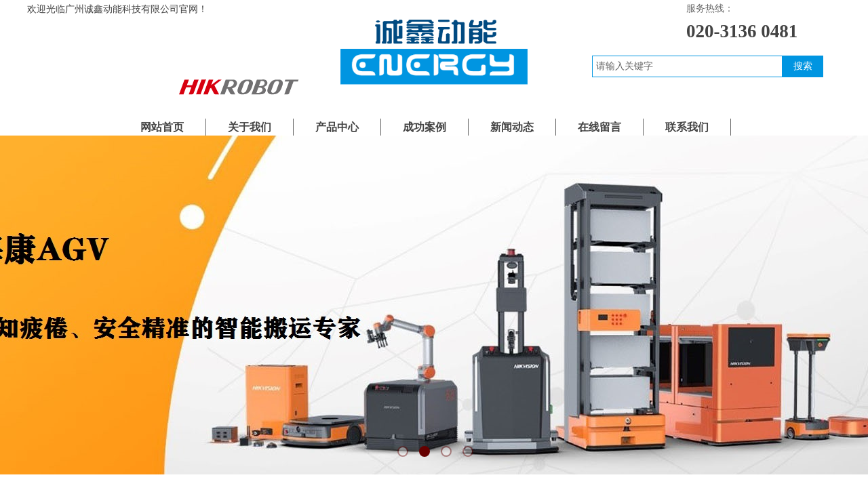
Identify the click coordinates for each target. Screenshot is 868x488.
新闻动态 (512, 127)
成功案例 (425, 127)
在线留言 (599, 127)
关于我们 (250, 127)
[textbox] (687, 66)
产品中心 (337, 127)
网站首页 (162, 127)
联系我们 (687, 127)
